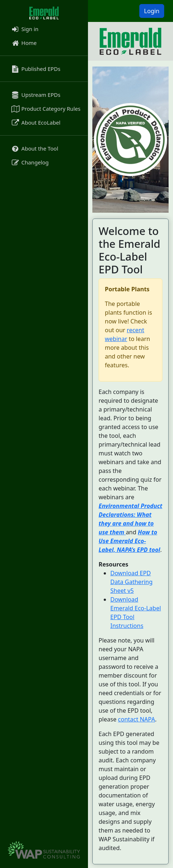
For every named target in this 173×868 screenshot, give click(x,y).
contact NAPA (137, 719)
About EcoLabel (35, 122)
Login (152, 11)
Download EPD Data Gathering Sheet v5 (131, 582)
